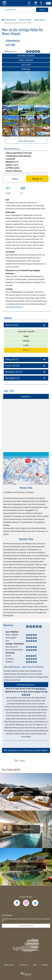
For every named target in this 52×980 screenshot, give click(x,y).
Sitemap (45, 965)
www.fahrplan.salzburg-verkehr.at (17, 304)
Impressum (23, 965)
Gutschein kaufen (26, 926)
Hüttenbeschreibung (26, 56)
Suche (42, 10)
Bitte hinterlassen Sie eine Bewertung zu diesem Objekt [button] (26, 750)
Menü (4, 5)
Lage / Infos (26, 65)
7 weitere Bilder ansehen (26, 141)
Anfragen (15, 179)
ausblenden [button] (26, 396)
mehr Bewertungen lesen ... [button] (26, 685)
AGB (35, 965)
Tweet (22, 761)
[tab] (26, 396)
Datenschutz (9, 965)
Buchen (37, 179)
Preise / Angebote (26, 60)
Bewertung (26, 69)
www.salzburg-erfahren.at (14, 307)
